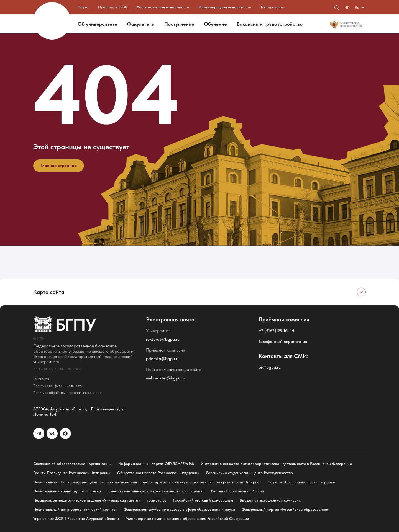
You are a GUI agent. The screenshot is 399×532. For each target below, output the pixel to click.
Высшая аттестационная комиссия (270, 500)
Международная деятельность (225, 7)
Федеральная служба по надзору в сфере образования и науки (179, 509)
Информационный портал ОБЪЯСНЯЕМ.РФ (156, 464)
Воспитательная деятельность (163, 7)
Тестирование (273, 7)
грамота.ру (157, 500)
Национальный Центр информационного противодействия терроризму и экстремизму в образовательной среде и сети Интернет (147, 482)
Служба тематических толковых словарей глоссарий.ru (156, 491)
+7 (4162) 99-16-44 (276, 331)
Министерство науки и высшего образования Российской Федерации (187, 518)
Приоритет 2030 (113, 7)
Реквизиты (41, 379)
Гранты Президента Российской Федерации (72, 473)
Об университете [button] (97, 24)
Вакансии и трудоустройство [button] (270, 24)
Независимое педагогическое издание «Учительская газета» (87, 500)
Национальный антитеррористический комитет (75, 509)
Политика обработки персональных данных (67, 393)
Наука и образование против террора (301, 482)
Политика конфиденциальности (58, 386)
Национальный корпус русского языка (67, 491)
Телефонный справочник (283, 341)
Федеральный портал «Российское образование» (285, 509)
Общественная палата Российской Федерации (158, 473)
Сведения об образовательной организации (72, 464)
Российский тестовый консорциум (203, 500)
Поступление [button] (179, 24)
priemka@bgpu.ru (163, 359)
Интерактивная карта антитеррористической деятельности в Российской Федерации (276, 464)
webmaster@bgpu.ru (166, 378)
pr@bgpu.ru (270, 367)
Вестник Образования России (238, 491)
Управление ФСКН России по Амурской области (76, 518)
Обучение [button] (215, 24)
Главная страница (59, 165)
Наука (83, 7)
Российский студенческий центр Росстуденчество (250, 473)
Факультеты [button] (141, 24)
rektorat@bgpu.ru (163, 339)
